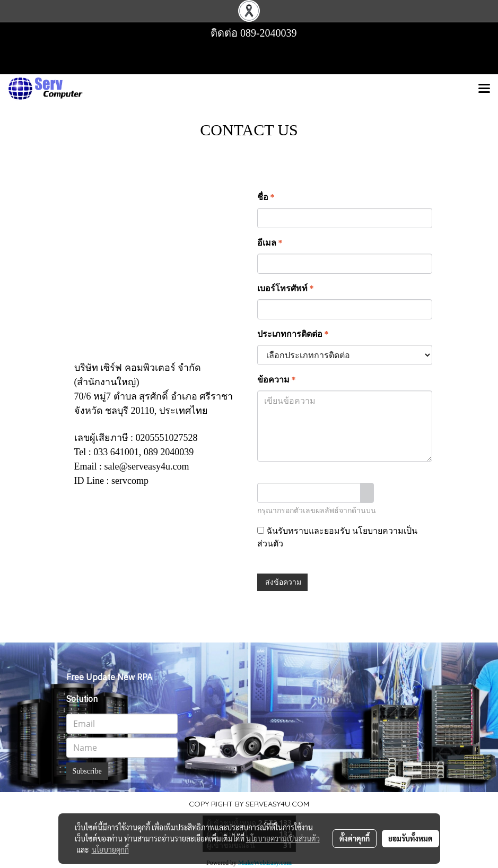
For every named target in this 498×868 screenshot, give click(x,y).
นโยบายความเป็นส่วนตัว (283, 838)
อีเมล (270, 243)
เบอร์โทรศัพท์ (286, 288)
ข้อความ (277, 380)
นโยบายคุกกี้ (110, 849)
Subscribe (87, 771)
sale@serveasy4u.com (147, 466)
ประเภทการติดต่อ (293, 334)
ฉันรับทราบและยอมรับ (337, 537)
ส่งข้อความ (283, 582)
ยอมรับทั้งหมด (410, 838)
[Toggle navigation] (484, 89)
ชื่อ (266, 197)
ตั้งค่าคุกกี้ (355, 838)
